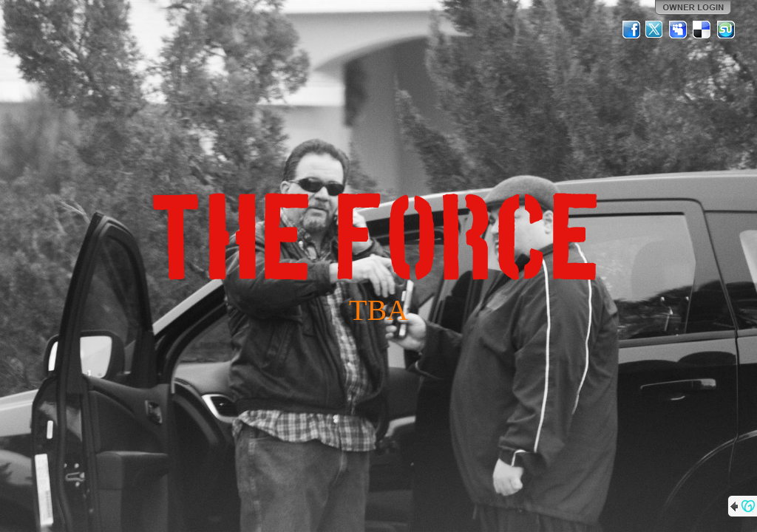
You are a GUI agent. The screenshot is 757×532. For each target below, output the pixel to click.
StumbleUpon (726, 30)
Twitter (655, 30)
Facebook (631, 30)
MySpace (679, 30)
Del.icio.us (702, 30)
